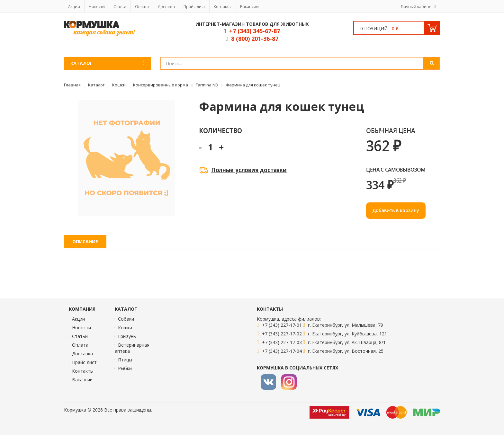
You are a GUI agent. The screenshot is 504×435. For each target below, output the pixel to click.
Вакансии (249, 7)
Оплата (142, 7)
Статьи (120, 7)
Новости (97, 7)
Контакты (223, 7)
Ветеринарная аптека (132, 348)
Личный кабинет (417, 7)
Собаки (126, 319)
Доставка (166, 7)
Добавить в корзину (396, 210)
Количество (220, 130)
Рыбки (125, 368)
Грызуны (127, 336)
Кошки (125, 328)
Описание (85, 241)
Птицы (125, 360)
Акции (74, 7)
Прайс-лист (194, 7)
